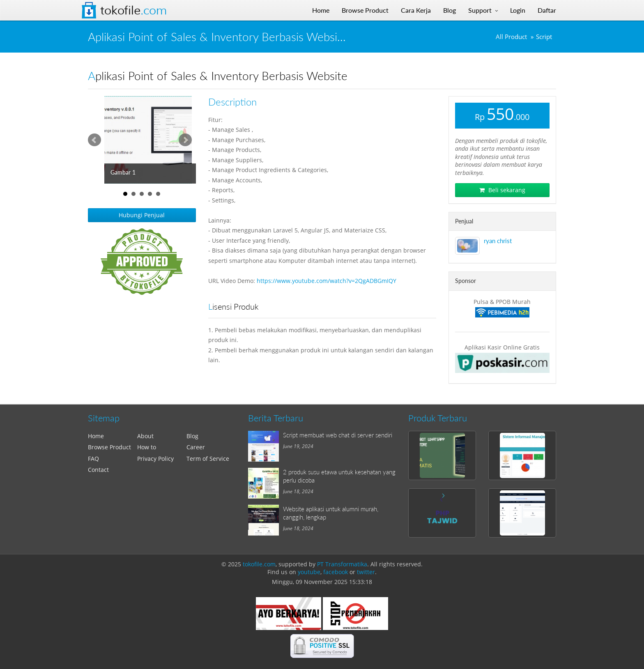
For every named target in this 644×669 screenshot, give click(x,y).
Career (196, 447)
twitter (366, 572)
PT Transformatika (342, 564)
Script (544, 37)
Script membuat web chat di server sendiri (338, 435)
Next (185, 140)
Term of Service (208, 459)
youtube (309, 572)
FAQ (93, 459)
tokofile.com (259, 564)
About (145, 436)
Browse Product (109, 447)
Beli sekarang (502, 190)
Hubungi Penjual (142, 215)
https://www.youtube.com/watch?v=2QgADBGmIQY (327, 281)
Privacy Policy (155, 459)
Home (96, 436)
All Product (511, 37)
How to (147, 447)
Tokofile (133, 10)
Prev (94, 140)
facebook (336, 572)
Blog (192, 436)
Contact (98, 470)
